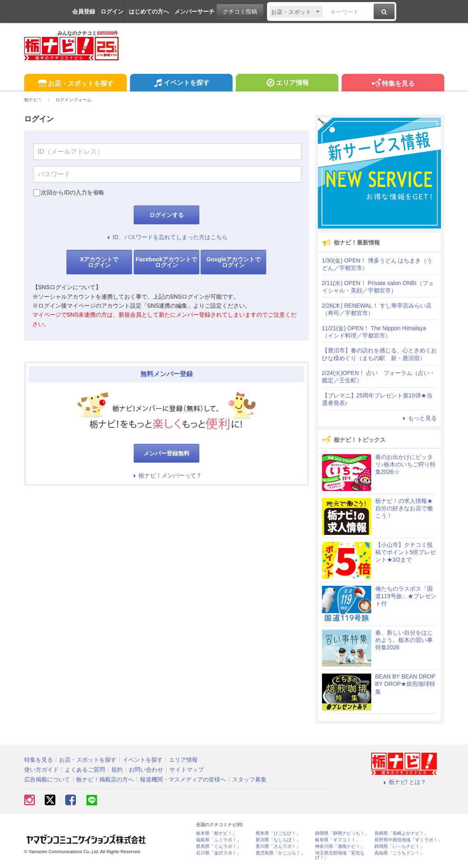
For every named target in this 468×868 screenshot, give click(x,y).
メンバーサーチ (194, 11)
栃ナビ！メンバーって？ (167, 475)
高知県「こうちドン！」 (399, 853)
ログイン (112, 11)
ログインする (167, 215)
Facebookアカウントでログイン (166, 262)
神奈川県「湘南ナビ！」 (340, 846)
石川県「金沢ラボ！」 (219, 853)
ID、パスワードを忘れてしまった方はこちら (167, 237)
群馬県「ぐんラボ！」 (219, 846)
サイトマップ (187, 770)
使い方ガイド (41, 770)
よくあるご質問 (85, 770)
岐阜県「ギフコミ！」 (338, 840)
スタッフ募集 (249, 779)
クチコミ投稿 (240, 11)
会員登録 (84, 11)
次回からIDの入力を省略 (73, 192)
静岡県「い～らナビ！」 (399, 846)
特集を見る (393, 84)
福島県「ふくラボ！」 (219, 840)
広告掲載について (47, 779)
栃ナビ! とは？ (404, 782)
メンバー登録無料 (167, 453)
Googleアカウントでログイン (233, 262)
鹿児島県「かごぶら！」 (280, 853)
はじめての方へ (149, 11)
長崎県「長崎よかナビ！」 (402, 833)
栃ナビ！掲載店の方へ (105, 779)
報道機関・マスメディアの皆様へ (183, 779)
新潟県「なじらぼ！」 (278, 840)
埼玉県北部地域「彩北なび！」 (340, 855)
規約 (117, 770)
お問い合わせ (146, 770)
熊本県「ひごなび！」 (278, 833)
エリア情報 (287, 84)
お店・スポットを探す (75, 84)
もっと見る (419, 418)
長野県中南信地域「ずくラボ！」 (408, 840)
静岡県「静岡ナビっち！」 (342, 833)
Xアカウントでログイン (99, 262)
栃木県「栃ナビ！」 (216, 833)
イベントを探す (181, 84)
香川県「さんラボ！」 (278, 846)
